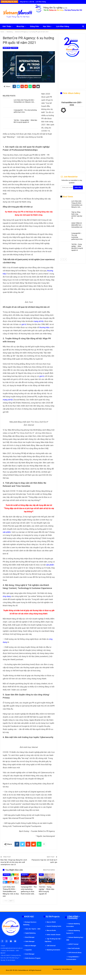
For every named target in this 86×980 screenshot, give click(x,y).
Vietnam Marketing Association (73, 925)
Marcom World (51, 922)
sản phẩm (7, 532)
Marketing (7, 48)
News (41, 875)
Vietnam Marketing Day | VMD (75, 939)
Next (12, 901)
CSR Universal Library (75, 953)
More (58, 26)
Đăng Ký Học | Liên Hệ (27, 2)
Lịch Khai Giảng (41, 2)
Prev (6, 901)
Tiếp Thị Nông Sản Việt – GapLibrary (53, 940)
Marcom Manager (31, 946)
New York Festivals (74, 948)
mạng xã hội (39, 321)
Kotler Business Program (33, 958)
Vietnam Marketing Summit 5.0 (73, 932)
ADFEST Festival (73, 944)
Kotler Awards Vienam (54, 935)
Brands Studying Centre (54, 926)
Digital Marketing (30, 933)
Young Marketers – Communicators (73, 958)
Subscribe (78, 187)
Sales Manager (30, 941)
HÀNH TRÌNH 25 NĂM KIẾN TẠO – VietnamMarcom (77, 225)
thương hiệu (44, 327)
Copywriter (29, 950)
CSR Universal (51, 946)
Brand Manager (30, 937)
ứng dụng (7, 596)
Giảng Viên (35, 26)
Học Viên (47, 26)
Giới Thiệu (7, 26)
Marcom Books (51, 930)
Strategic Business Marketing (30, 923)
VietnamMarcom (67, 969)
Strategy (15, 48)
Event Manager (30, 954)
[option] (72, 226)
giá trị (24, 324)
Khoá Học (21, 26)
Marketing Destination (53, 950)
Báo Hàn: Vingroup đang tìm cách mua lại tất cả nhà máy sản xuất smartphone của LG (14, 862)
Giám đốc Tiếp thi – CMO (33, 929)
